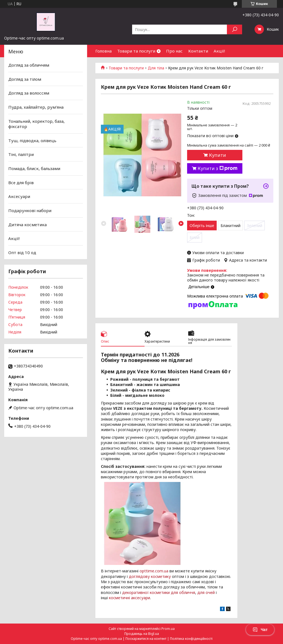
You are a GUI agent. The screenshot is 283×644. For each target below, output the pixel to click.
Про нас (174, 51)
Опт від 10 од (22, 252)
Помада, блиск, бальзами (34, 168)
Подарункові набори (30, 210)
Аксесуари (19, 196)
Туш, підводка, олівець (32, 140)
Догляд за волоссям (29, 93)
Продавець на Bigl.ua (142, 634)
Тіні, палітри (21, 154)
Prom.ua (168, 629)
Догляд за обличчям (29, 65)
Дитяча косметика (27, 224)
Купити (218, 155)
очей (210, 592)
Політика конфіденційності (191, 639)
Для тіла (156, 68)
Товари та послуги (136, 51)
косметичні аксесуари (129, 598)
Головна (103, 51)
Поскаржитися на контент (146, 639)
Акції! (219, 51)
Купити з (218, 168)
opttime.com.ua (154, 571)
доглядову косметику (150, 576)
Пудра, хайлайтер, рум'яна (36, 107)
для (201, 592)
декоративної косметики (146, 592)
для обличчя (183, 592)
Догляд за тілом (25, 79)
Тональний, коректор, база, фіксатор (36, 124)
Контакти (198, 51)
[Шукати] (234, 29)
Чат (260, 630)
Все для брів (21, 182)
